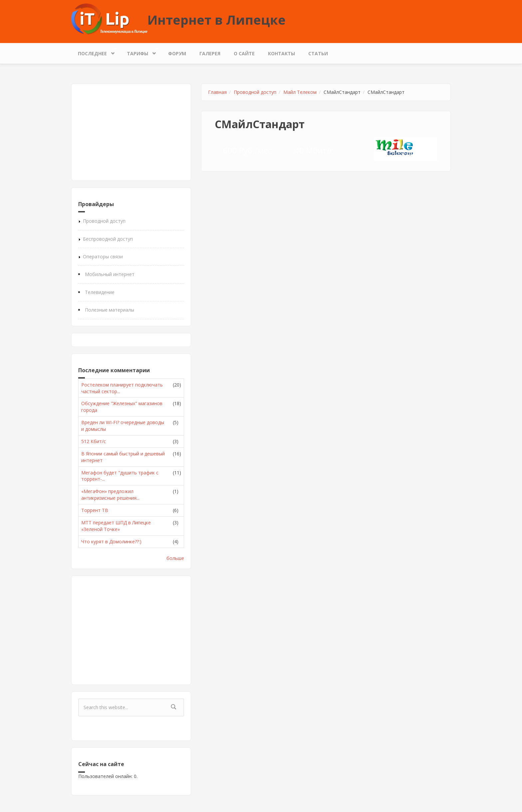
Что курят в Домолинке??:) (111, 541)
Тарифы (139, 52)
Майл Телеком (300, 92)
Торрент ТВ (95, 510)
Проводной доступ (104, 221)
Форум (177, 53)
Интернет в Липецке (217, 20)
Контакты (281, 53)
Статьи (318, 53)
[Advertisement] (131, 132)
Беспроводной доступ (108, 239)
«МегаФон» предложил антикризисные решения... (110, 495)
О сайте (244, 53)
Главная (217, 92)
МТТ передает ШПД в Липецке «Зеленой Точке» (116, 526)
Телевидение (100, 292)
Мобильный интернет (110, 274)
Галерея (210, 53)
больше (175, 558)
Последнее (94, 52)
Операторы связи (103, 257)
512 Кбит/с (94, 441)
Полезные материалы (110, 310)
